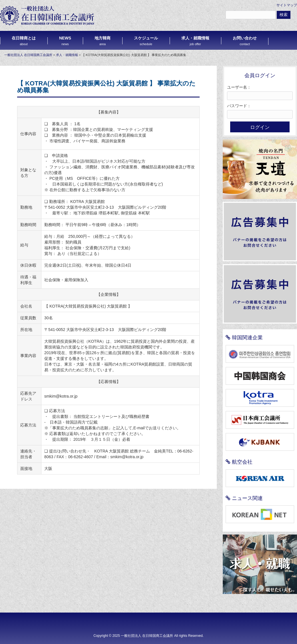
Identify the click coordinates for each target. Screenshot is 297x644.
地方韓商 (103, 41)
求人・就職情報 (195, 41)
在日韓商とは (24, 41)
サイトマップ (287, 5)
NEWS (65, 41)
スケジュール (146, 41)
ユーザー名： (239, 87)
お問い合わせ (245, 41)
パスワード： (239, 106)
